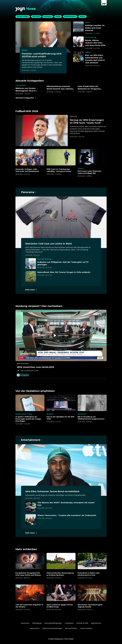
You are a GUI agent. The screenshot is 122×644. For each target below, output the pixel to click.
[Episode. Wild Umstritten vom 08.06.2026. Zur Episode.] (61, 341)
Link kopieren (23, 375)
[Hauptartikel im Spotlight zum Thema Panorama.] (29, 192)
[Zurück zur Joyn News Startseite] (26, 9)
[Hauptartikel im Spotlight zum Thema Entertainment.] (32, 440)
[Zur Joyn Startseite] (104, 3)
